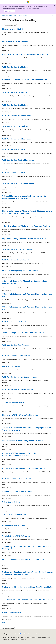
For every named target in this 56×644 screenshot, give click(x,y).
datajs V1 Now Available (12, 612)
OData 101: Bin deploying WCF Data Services (20, 270)
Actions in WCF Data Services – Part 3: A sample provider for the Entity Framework (27, 429)
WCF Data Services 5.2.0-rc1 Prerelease (18, 183)
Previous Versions (15, 637)
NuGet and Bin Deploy (11, 366)
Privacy (34, 637)
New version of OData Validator (15, 42)
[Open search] (50, 2)
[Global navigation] (1, 2)
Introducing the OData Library (14, 525)
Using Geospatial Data (11, 502)
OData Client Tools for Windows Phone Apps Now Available (26, 226)
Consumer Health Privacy (44, 637)
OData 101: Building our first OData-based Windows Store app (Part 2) (27, 295)
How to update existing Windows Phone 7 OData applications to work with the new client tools (27, 212)
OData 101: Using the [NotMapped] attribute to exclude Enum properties (25, 282)
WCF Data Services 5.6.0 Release (15, 67)
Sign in (53, 2)
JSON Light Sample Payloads (14, 402)
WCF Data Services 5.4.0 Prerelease (17, 139)
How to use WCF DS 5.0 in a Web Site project (20, 415)
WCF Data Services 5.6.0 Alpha (15, 92)
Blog (22, 637)
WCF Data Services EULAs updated (16, 356)
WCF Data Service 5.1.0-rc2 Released (17, 249)
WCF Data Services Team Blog (21, 15)
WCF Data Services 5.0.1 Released (16, 345)
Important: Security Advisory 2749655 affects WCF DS (24, 239)
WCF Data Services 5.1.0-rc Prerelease (18, 389)
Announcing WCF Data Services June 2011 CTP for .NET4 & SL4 (28, 600)
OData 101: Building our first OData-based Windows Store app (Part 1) (27, 308)
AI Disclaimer (6, 637)
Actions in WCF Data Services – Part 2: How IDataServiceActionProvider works (20, 454)
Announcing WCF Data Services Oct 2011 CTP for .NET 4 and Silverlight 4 (26, 548)
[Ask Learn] (50, 16)
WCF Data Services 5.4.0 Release (15, 126)
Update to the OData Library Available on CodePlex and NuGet (27, 587)
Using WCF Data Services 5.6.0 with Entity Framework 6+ (25, 54)
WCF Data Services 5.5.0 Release (15, 105)
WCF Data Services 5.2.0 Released (16, 173)
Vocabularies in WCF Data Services (16, 536)
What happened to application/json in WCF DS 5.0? (23, 440)
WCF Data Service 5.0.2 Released (15, 260)
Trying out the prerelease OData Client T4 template (23, 332)
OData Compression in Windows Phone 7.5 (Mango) (23, 559)
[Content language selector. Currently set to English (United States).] (10, 634)
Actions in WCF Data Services (14, 515)
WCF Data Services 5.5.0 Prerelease (16, 116)
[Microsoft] (28, 2)
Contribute (28, 637)
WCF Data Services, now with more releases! (20, 377)
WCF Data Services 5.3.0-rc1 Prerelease (18, 160)
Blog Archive (9, 15)
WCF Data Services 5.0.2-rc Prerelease (18, 322)
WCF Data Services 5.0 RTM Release (17, 479)
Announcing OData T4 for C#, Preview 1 (18, 491)
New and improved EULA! (13, 29)
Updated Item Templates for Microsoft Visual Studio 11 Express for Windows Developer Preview (27, 573)
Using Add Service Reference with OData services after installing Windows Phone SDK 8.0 (24, 197)
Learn (4, 15)
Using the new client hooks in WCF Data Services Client (25, 80)
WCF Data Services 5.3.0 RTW (14, 149)
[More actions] (52, 16)
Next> (4, 623)
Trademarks (13, 640)
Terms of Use (6, 640)
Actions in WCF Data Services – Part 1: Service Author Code (26, 468)
